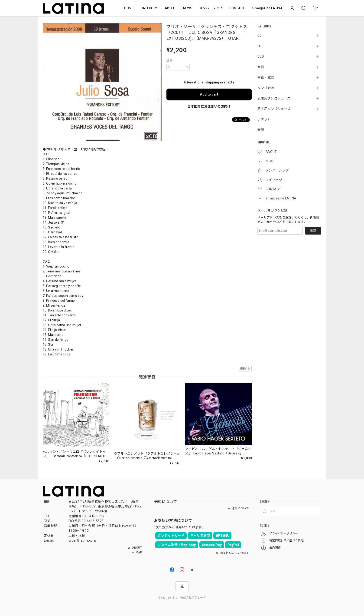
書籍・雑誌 (266, 77)
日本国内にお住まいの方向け (209, 106)
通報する (245, 369)
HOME (129, 8)
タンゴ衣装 (266, 88)
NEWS (188, 8)
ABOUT (171, 8)
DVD (261, 56)
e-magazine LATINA (267, 8)
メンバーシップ (211, 8)
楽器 (261, 130)
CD (260, 36)
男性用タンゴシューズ (274, 109)
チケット (264, 119)
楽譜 (261, 67)
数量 (170, 61)
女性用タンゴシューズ (274, 98)
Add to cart (209, 94)
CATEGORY (149, 8)
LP (259, 46)
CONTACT (237, 8)
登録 (313, 230)
